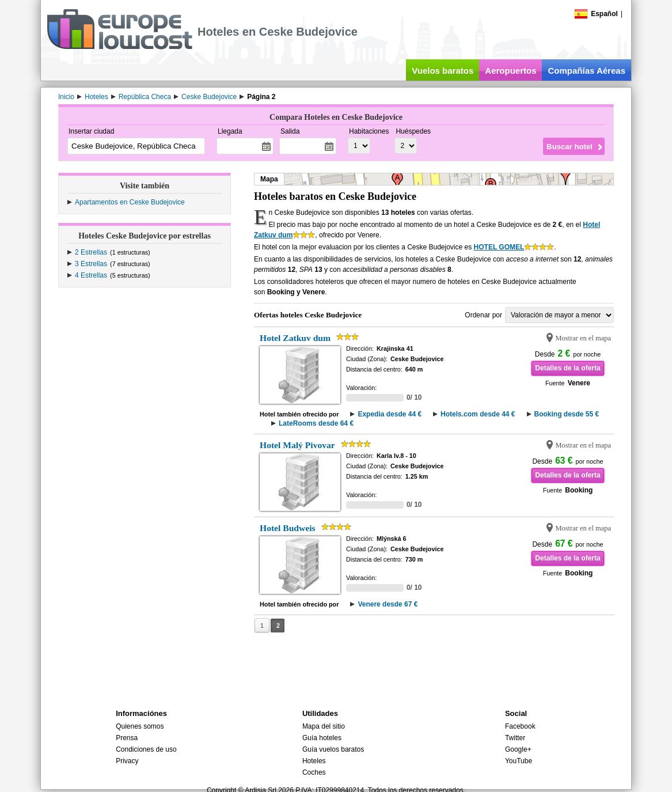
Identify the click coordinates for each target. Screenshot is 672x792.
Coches (314, 772)
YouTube (519, 761)
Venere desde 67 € (388, 604)
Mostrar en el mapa (583, 338)
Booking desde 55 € (567, 414)
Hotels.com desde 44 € (478, 414)
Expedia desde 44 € (390, 414)
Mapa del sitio (324, 726)
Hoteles (314, 761)
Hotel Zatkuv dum (295, 338)
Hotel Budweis (288, 528)
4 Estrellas (91, 275)
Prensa (127, 738)
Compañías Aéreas (586, 71)
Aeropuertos (510, 71)
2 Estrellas (91, 252)
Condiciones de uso (146, 749)
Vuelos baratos (443, 71)
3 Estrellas (91, 264)
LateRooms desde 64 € (316, 423)
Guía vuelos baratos (333, 749)
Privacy (127, 761)
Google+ (518, 749)
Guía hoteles (322, 738)
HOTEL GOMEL (499, 247)
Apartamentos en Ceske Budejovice (130, 202)
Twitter (515, 738)
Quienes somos (140, 726)
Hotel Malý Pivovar (297, 445)
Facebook (520, 726)
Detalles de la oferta (567, 368)
